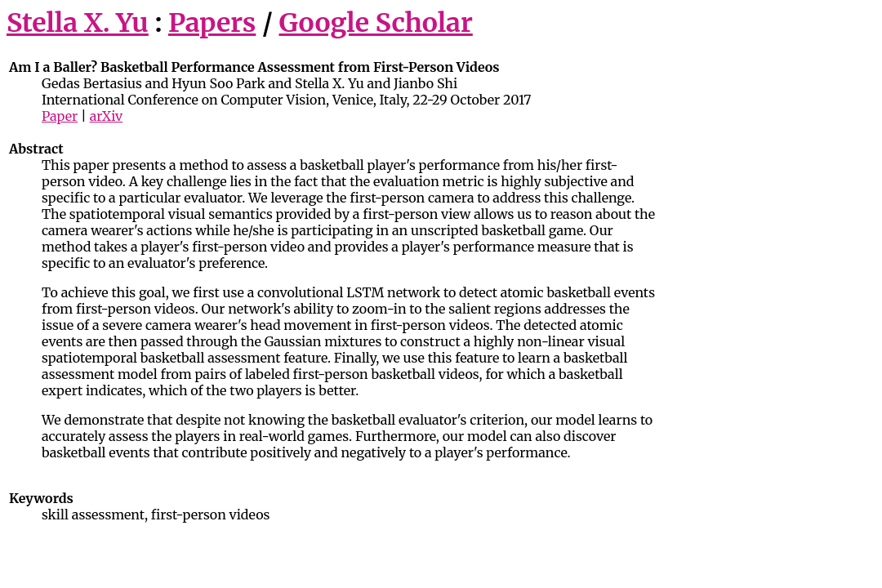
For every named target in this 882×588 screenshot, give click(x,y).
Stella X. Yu (78, 23)
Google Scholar (376, 23)
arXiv (107, 116)
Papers (212, 23)
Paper (60, 116)
